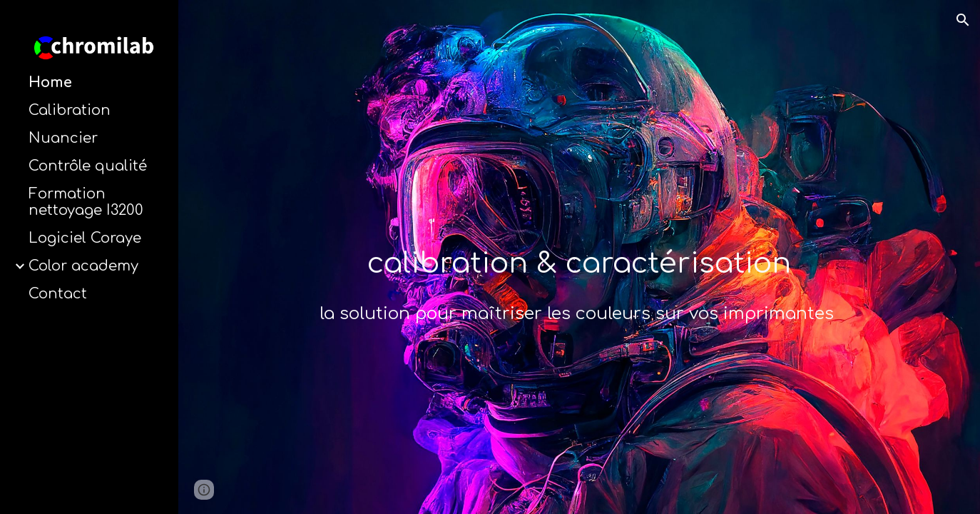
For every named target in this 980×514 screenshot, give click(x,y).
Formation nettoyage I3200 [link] (86, 202)
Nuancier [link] (63, 138)
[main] (579, 277)
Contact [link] (58, 294)
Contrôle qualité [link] (88, 166)
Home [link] (50, 82)
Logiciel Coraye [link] (85, 238)
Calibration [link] (70, 110)
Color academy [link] (83, 266)
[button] (963, 20)
